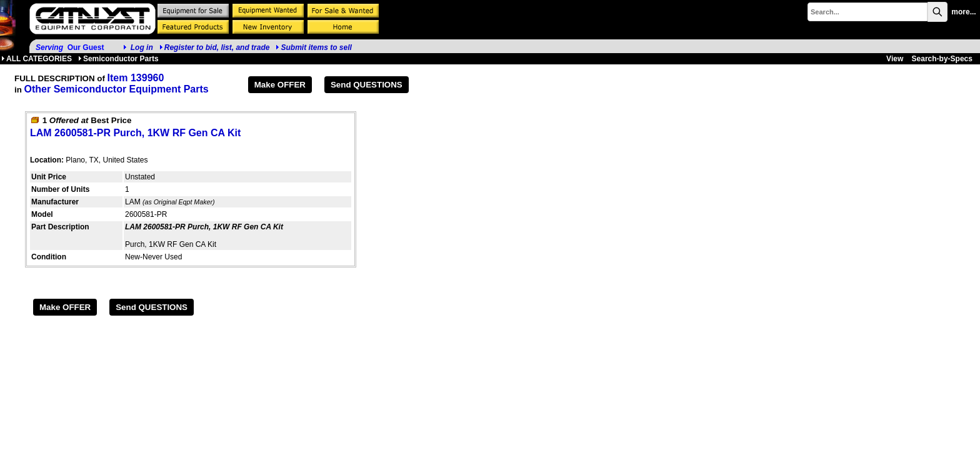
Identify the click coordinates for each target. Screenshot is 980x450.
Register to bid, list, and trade (217, 47)
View (895, 59)
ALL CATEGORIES (37, 59)
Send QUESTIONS (367, 85)
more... (963, 12)
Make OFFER (280, 85)
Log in (142, 47)
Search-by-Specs (942, 59)
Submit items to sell (313, 47)
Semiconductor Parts (118, 59)
